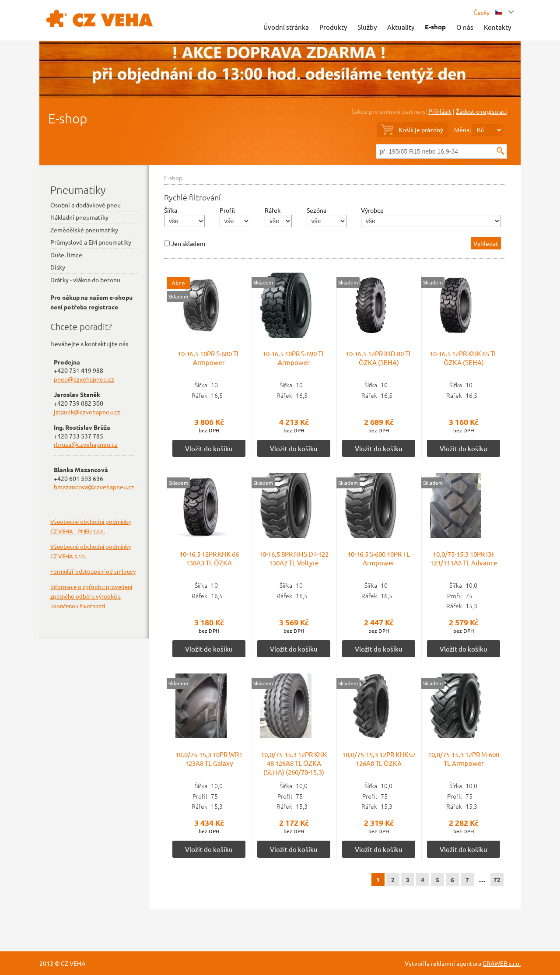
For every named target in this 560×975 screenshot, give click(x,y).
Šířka (171, 210)
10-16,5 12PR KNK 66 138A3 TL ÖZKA (209, 558)
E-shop (435, 27)
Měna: (462, 130)
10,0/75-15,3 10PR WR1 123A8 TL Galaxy (209, 759)
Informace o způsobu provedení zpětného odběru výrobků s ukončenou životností (91, 596)
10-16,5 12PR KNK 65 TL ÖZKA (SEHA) (464, 358)
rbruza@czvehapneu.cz (86, 444)
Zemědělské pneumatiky (84, 230)
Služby (367, 27)
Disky (58, 267)
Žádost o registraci (481, 111)
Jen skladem (188, 243)
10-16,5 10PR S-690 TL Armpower (294, 358)
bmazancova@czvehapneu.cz (94, 487)
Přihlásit (440, 111)
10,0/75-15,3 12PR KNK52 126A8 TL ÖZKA (379, 759)
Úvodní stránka (286, 27)
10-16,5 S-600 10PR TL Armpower (379, 558)
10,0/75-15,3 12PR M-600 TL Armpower (464, 759)
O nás (465, 27)
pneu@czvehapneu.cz (84, 379)
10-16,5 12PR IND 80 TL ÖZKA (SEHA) (379, 358)
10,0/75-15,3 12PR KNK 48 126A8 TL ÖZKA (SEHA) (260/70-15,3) (294, 763)
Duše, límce (66, 255)
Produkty (333, 27)
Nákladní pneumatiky (79, 217)
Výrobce (372, 210)
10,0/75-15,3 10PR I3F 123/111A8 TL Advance (464, 558)
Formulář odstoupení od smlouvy (93, 571)
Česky (488, 12)
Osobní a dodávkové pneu (86, 205)
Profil (227, 210)
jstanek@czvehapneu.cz (87, 412)
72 (497, 880)
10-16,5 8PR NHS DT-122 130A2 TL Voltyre (294, 558)
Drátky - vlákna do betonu (85, 280)
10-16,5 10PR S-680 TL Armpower (209, 358)
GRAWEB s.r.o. (502, 963)
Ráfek (273, 210)
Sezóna (317, 210)
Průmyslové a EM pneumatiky (91, 242)
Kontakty (497, 27)
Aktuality (401, 27)
